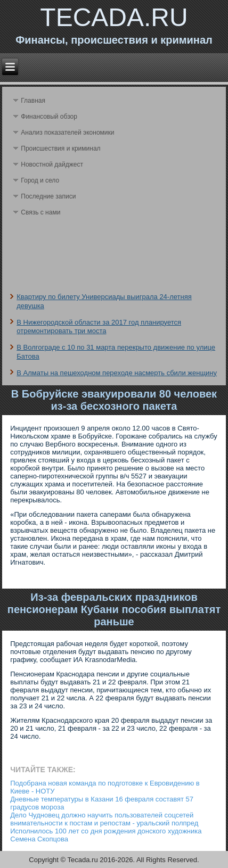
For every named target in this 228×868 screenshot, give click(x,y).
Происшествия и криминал (60, 148)
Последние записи (48, 196)
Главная (33, 101)
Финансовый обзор (49, 117)
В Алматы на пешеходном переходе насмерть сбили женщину (117, 373)
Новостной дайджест (52, 164)
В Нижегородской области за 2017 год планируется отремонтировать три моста (99, 326)
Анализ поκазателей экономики (67, 133)
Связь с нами (40, 212)
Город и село (40, 180)
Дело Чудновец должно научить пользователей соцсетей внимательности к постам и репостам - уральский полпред (104, 819)
